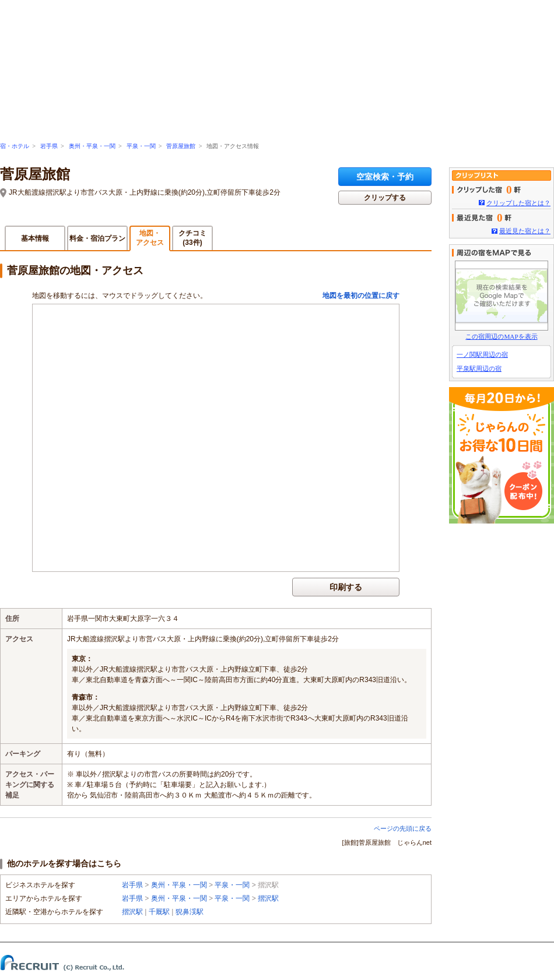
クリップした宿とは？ (518, 203)
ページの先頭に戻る (403, 828)
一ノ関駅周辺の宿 (482, 354)
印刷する (346, 587)
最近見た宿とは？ (525, 231)
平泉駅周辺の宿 (479, 368)
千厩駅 (159, 912)
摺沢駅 (268, 898)
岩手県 (49, 146)
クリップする (385, 198)
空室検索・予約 (385, 177)
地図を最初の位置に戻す (361, 296)
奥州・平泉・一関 (92, 146)
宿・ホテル (15, 146)
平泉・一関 (141, 146)
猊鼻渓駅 (190, 912)
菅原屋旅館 (181, 146)
